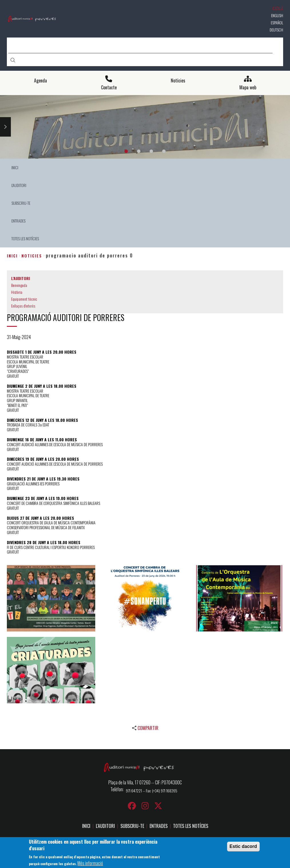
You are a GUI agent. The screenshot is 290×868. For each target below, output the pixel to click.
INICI (86, 826)
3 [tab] (151, 151)
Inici (12, 256)
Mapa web (248, 87)
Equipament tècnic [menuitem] (24, 299)
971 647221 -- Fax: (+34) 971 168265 (152, 791)
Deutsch (276, 30)
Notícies (178, 81)
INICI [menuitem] (15, 167)
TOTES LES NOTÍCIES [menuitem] (25, 238)
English (277, 15)
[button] (51, 598)
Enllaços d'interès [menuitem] (23, 306)
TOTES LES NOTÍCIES (191, 826)
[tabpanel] (145, 127)
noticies (32, 256)
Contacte (109, 87)
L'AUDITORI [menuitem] (19, 185)
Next (5, 127)
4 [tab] (164, 151)
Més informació (90, 863)
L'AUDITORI (105, 826)
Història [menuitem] (17, 292)
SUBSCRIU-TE (132, 826)
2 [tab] (139, 151)
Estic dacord (243, 847)
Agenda (40, 81)
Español (277, 22)
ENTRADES (159, 826)
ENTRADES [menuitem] (18, 221)
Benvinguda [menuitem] (19, 285)
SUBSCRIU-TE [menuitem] (21, 203)
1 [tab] (126, 151)
